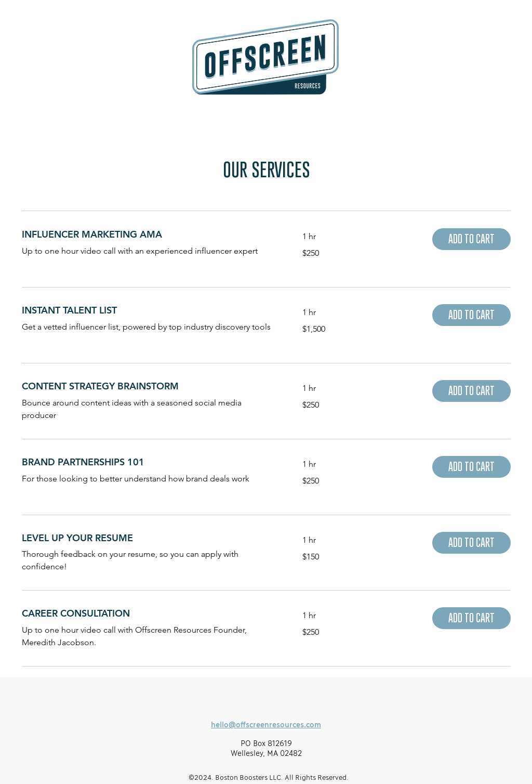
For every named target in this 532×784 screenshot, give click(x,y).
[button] (471, 239)
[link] (150, 234)
